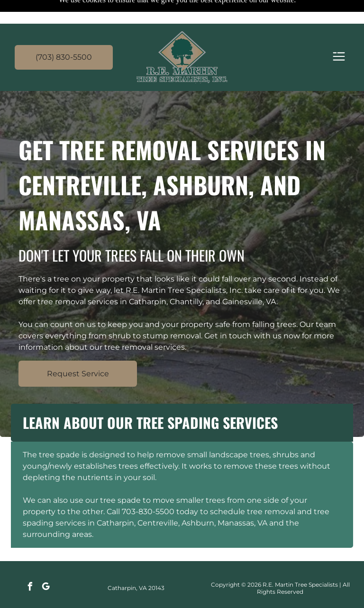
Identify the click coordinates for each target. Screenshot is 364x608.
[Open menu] (339, 33)
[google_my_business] (46, 564)
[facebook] (30, 564)
